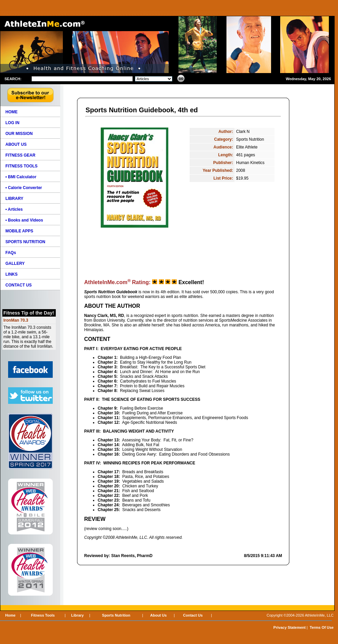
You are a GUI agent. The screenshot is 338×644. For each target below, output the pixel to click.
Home (10, 615)
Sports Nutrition (116, 615)
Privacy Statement (289, 627)
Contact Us (193, 615)
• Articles (14, 209)
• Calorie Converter (24, 188)
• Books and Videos (24, 220)
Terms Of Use (322, 627)
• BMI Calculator (21, 177)
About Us (158, 615)
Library (77, 615)
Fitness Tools (43, 615)
